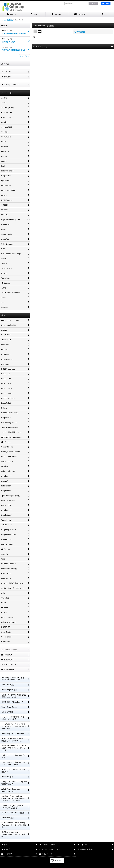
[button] (103, 15)
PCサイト (58, 860)
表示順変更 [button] (79, 32)
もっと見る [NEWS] (24, 56)
